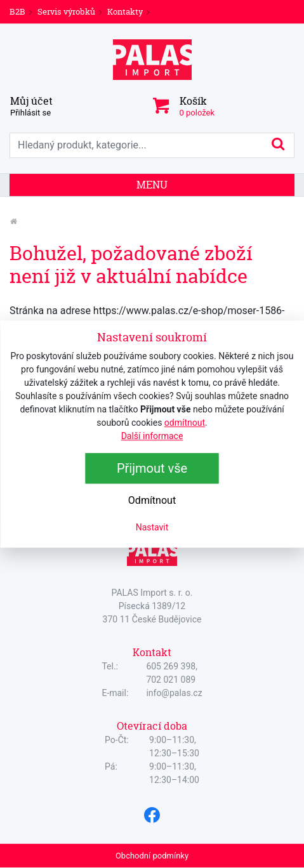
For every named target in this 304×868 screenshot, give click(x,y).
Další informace (152, 436)
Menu (152, 185)
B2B (17, 11)
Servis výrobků (66, 11)
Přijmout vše (152, 468)
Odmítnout (152, 500)
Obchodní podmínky (152, 856)
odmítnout (185, 423)
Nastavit (152, 527)
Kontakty (125, 11)
